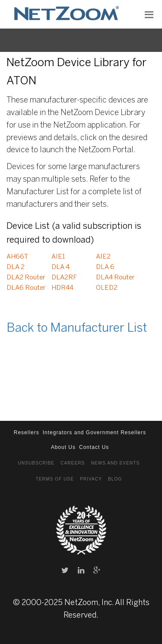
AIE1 (58, 257)
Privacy (91, 479)
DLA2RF (64, 278)
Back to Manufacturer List (77, 328)
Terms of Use (55, 479)
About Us (63, 447)
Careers (73, 463)
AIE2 (103, 257)
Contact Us (94, 447)
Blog (115, 479)
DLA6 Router (26, 288)
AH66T (17, 257)
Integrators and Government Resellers (94, 433)
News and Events (115, 463)
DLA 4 (60, 267)
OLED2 (107, 288)
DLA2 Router (26, 278)
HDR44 (62, 288)
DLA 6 (105, 267)
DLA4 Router (115, 278)
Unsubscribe (36, 463)
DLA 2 (16, 267)
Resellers (27, 433)
